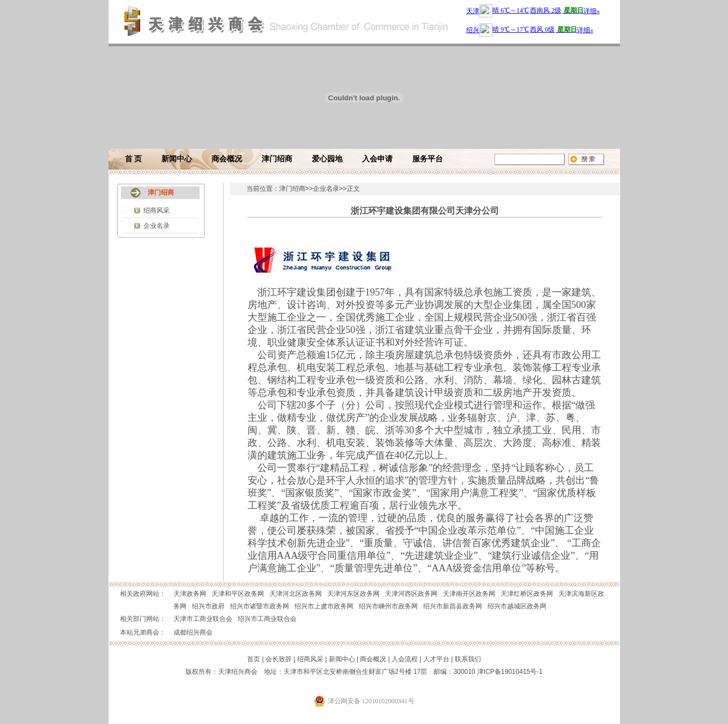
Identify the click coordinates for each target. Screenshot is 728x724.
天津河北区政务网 (296, 594)
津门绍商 (277, 159)
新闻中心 (177, 159)
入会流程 (405, 659)
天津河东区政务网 (353, 594)
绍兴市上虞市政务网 (324, 606)
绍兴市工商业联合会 (267, 619)
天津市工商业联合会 (203, 619)
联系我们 (468, 659)
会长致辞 (279, 659)
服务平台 (428, 159)
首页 (254, 659)
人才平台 (436, 659)
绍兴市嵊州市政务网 (388, 606)
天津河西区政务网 (411, 594)
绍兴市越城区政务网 (517, 606)
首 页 (134, 159)
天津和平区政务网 (238, 594)
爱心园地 (327, 159)
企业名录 (157, 226)
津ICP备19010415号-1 (510, 672)
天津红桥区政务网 (527, 594)
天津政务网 (190, 594)
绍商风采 (157, 210)
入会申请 (377, 159)
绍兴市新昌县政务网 (453, 606)
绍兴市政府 (208, 606)
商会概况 (227, 159)
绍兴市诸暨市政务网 (260, 606)
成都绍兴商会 (193, 632)
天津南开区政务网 (469, 594)
